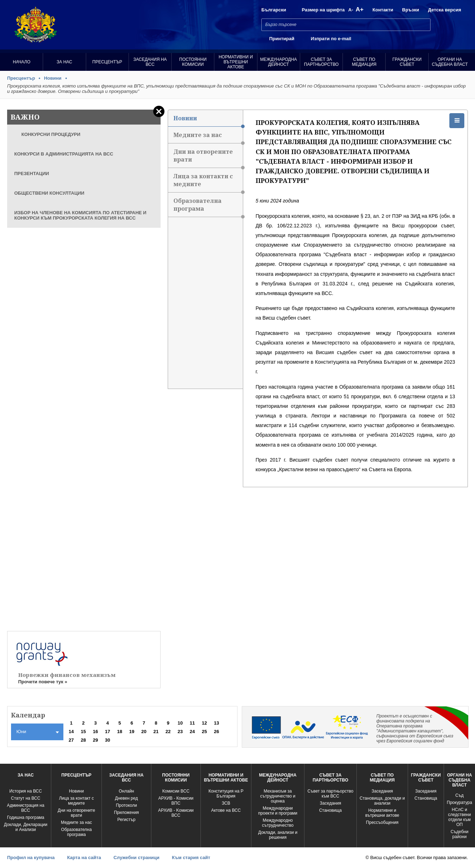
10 (180, 723)
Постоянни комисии (193, 62)
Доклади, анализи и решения (278, 835)
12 (204, 723)
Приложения (126, 812)
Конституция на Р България (226, 794)
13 (216, 723)
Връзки (411, 10)
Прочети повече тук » (43, 682)
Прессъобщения (382, 822)
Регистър (127, 820)
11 (192, 723)
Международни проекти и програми (278, 811)
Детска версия (445, 10)
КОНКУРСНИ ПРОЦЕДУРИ (51, 134)
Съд (460, 795)
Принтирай (282, 39)
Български (274, 10)
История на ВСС (25, 791)
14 (71, 732)
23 (180, 732)
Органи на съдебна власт (450, 62)
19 (132, 732)
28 (83, 740)
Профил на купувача (31, 858)
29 (95, 740)
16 (95, 732)
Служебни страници (137, 858)
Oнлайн (127, 791)
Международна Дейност (279, 62)
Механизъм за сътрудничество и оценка (278, 796)
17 (108, 732)
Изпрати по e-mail (331, 39)
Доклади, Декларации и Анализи (26, 827)
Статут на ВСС (26, 798)
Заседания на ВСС (150, 62)
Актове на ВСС (226, 810)
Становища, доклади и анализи (382, 801)
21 (156, 732)
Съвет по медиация (364, 62)
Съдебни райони (459, 834)
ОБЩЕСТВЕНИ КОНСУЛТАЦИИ (49, 193)
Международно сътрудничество (278, 823)
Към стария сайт (191, 858)
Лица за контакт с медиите (77, 801)
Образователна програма (208, 207)
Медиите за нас (208, 137)
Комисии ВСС (176, 791)
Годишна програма (26, 817)
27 (71, 740)
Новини (53, 78)
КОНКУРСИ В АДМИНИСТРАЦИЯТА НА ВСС (64, 154)
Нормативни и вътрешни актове (236, 62)
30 (108, 740)
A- (351, 10)
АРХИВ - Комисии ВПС (176, 801)
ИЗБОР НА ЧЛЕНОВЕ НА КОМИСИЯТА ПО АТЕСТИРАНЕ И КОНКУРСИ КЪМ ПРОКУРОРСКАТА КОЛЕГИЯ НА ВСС (80, 215)
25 (204, 732)
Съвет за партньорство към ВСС (331, 794)
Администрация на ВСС (26, 808)
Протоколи (126, 805)
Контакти (383, 10)
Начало (22, 62)
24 (192, 732)
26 (216, 732)
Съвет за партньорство (321, 62)
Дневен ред (126, 798)
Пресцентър (107, 62)
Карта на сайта (84, 858)
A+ (360, 9)
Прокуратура (460, 803)
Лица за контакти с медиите (208, 182)
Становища (330, 810)
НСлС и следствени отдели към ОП (459, 817)
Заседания (330, 803)
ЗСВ (226, 803)
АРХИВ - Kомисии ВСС (176, 813)
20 (144, 732)
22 (168, 732)
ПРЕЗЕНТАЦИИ (32, 173)
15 (83, 732)
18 (120, 732)
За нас (64, 62)
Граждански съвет (407, 62)
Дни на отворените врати (208, 158)
